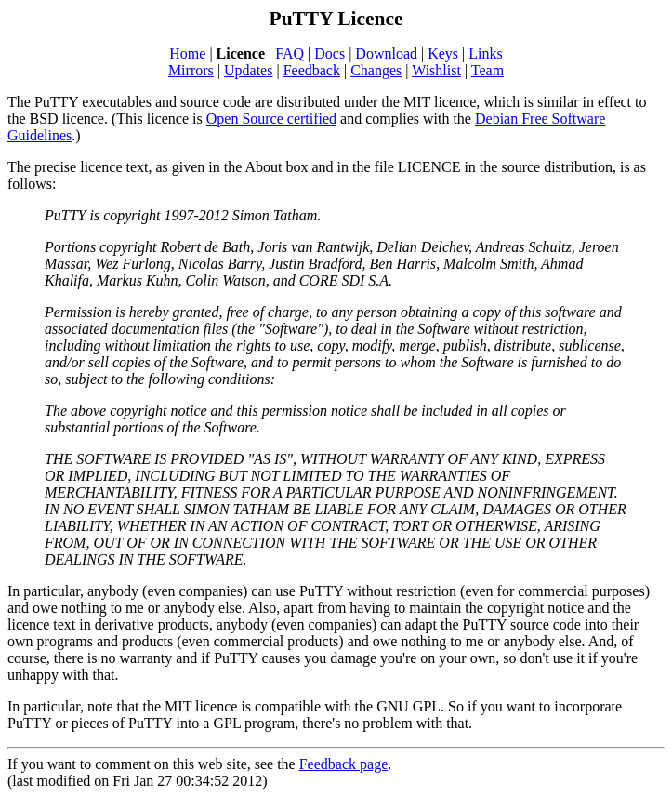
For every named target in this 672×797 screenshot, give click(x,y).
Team (488, 70)
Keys (443, 53)
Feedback (312, 70)
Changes (376, 70)
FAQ (290, 53)
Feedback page (344, 764)
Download (386, 53)
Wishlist (436, 70)
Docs (329, 53)
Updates (248, 70)
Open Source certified (271, 119)
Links (485, 53)
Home (187, 53)
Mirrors (191, 70)
